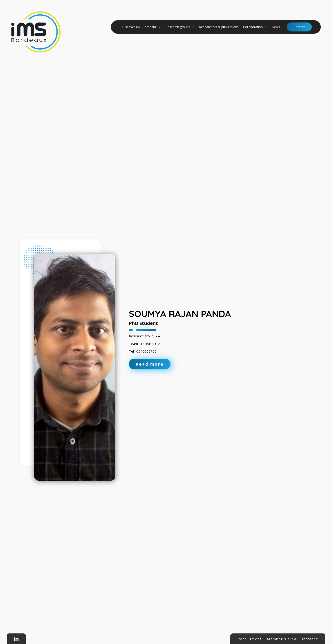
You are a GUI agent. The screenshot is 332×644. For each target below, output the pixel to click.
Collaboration (255, 27)
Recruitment (250, 639)
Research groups (180, 27)
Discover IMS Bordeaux (142, 27)
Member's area (282, 639)
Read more (150, 364)
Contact (299, 27)
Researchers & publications (219, 27)
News (276, 27)
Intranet (310, 639)
